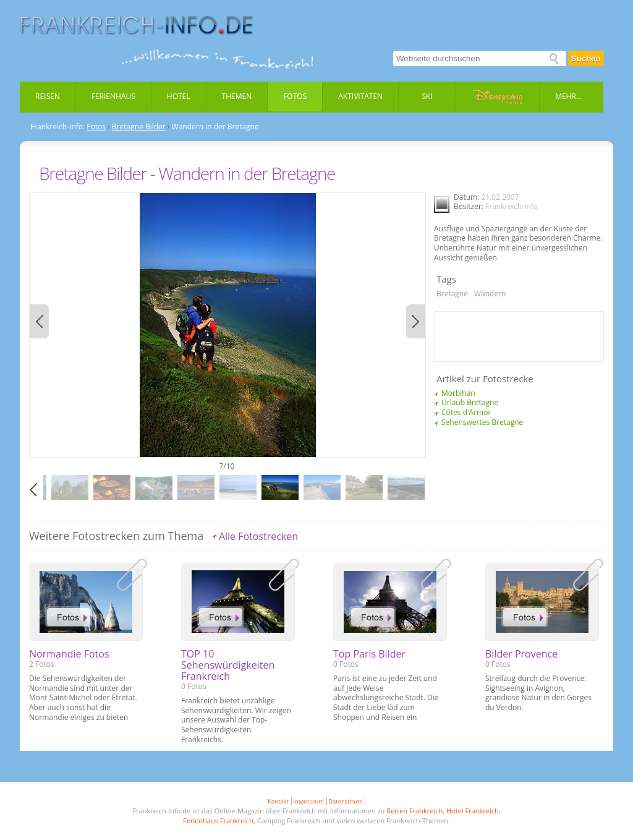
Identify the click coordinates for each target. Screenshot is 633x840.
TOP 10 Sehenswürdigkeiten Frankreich (228, 665)
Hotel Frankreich (473, 811)
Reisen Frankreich (414, 811)
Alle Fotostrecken (258, 536)
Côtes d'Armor (466, 412)
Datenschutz (345, 801)
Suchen (586, 58)
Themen (237, 96)
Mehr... (568, 96)
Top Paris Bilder (369, 654)
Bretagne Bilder (139, 127)
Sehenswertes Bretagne (482, 422)
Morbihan (458, 393)
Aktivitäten (360, 96)
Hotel (179, 96)
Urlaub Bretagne (470, 402)
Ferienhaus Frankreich (218, 821)
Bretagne (452, 294)
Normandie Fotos (69, 654)
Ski (427, 96)
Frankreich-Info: (57, 127)
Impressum (309, 801)
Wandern (490, 294)
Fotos (295, 96)
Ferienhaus (113, 96)
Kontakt (278, 801)
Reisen (48, 96)
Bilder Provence (521, 654)
